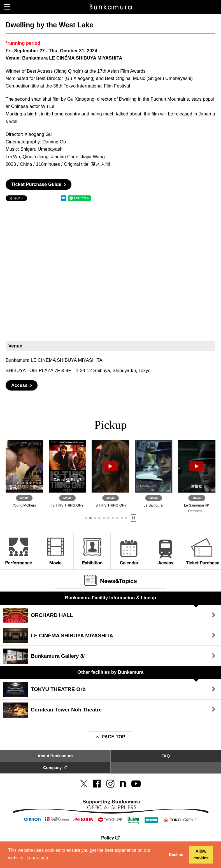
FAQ (166, 756)
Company (55, 768)
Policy (110, 838)
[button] (86, 518)
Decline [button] (176, 855)
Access (19, 385)
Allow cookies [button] (201, 855)
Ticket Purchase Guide (36, 184)
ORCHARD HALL (38, 615)
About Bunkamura (55, 756)
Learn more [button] (38, 858)
